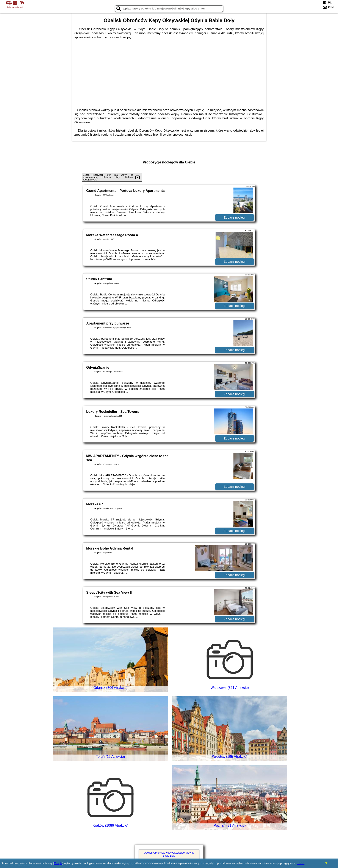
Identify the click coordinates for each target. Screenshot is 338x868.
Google (58, 863)
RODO (300, 863)
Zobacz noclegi (235, 217)
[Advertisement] (169, 71)
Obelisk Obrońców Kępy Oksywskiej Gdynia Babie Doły (169, 854)
